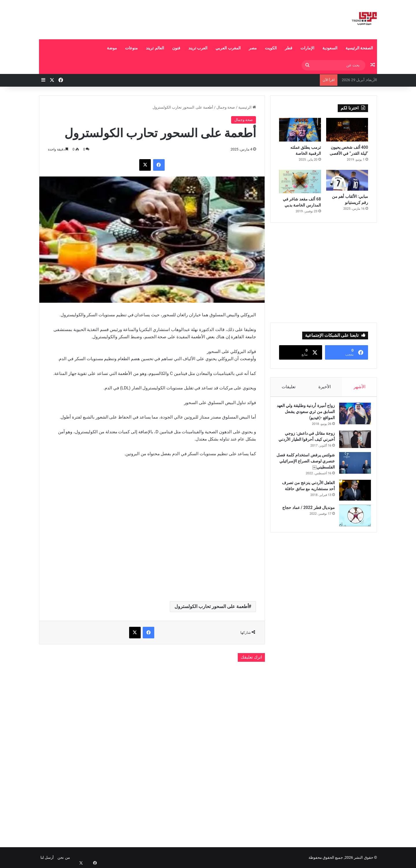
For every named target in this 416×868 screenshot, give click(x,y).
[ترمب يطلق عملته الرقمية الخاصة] (300, 130)
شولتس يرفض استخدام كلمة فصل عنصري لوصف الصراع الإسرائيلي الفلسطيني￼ (308, 470)
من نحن (64, 857)
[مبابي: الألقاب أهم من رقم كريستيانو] (347, 180)
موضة (112, 48)
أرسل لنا (47, 857)
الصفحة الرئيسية (359, 48)
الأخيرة (325, 387)
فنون (176, 48)
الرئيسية (247, 107)
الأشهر (360, 387)
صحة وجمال (226, 107)
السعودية (330, 48)
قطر (289, 48)
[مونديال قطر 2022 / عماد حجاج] (352, 524)
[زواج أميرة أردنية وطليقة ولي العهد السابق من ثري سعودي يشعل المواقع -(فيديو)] (352, 416)
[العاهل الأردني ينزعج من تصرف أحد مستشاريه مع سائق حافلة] (352, 499)
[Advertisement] (150, 19)
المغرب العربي (228, 48)
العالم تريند (155, 48)
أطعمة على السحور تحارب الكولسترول (212, 606)
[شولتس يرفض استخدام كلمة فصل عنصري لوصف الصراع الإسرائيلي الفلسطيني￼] (352, 472)
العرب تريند (198, 48)
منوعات (131, 48)
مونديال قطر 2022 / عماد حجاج (306, 516)
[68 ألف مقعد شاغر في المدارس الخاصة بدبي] (300, 182)
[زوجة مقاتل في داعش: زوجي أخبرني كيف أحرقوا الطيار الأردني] (352, 442)
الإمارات (307, 48)
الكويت (271, 48)
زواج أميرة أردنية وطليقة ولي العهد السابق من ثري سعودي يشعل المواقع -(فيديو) (307, 415)
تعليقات (289, 387)
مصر (253, 48)
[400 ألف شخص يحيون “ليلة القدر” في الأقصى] (347, 130)
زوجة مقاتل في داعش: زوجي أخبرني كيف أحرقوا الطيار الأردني (307, 442)
